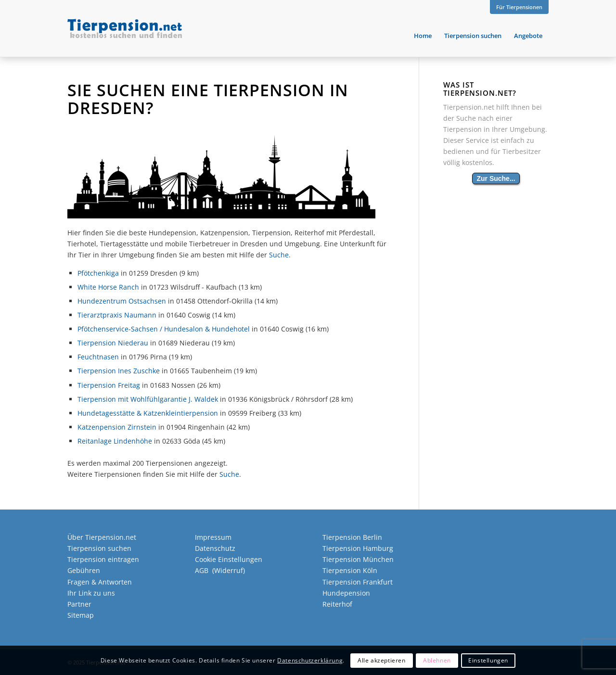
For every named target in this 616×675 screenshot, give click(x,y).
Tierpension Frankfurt (358, 582)
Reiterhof (337, 604)
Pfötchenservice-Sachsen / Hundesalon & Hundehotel (164, 329)
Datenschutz (215, 548)
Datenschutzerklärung (310, 660)
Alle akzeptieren (382, 660)
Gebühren (84, 570)
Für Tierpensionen (519, 7)
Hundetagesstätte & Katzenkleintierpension (148, 413)
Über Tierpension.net (102, 537)
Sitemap (81, 615)
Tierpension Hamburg (358, 548)
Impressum (213, 537)
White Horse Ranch (108, 287)
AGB (202, 570)
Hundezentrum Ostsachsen (122, 301)
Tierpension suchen (99, 548)
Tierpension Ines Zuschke (119, 371)
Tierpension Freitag (109, 385)
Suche (279, 255)
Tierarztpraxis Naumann (117, 315)
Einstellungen (488, 660)
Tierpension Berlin (352, 537)
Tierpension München (358, 559)
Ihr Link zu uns (91, 593)
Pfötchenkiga (98, 273)
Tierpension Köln (350, 570)
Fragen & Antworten (100, 582)
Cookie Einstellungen (229, 559)
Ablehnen (437, 660)
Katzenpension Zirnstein (117, 427)
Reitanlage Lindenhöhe (115, 441)
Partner (79, 604)
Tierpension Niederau (113, 343)
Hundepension (346, 593)
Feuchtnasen (98, 357)
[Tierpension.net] (125, 36)
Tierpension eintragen (103, 559)
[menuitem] (517, 7)
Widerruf (229, 570)
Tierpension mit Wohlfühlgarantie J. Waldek (148, 399)
